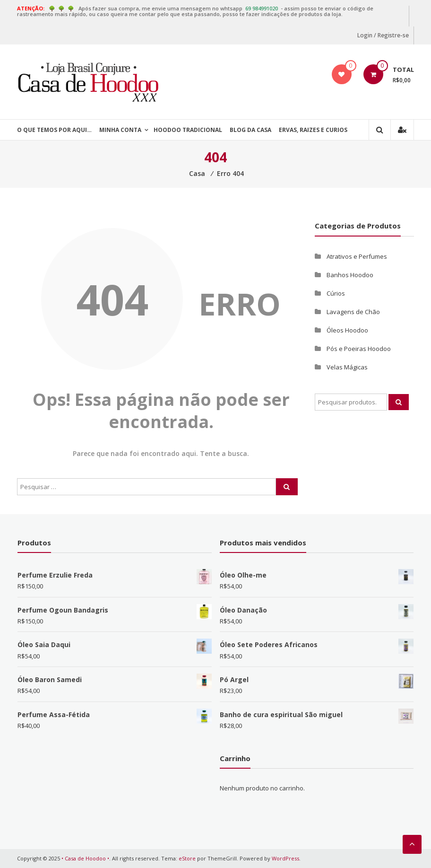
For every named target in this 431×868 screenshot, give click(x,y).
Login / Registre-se (383, 35)
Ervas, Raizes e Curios (313, 130)
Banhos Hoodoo (350, 275)
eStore (187, 858)
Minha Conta (120, 130)
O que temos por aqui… (54, 130)
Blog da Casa (250, 130)
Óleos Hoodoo (347, 330)
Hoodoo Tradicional (188, 130)
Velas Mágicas (347, 367)
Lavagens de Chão (353, 312)
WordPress (285, 858)
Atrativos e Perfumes (357, 256)
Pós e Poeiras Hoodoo (359, 349)
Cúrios (336, 293)
